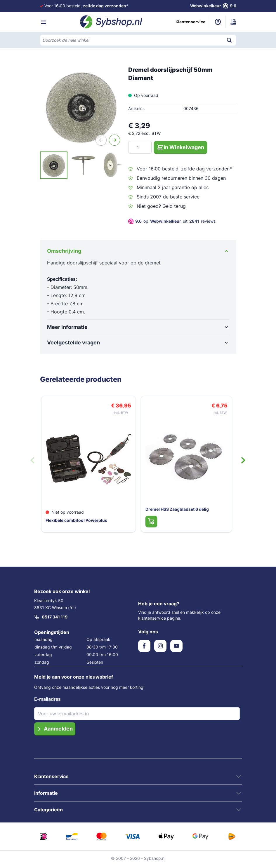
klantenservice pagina (159, 620)
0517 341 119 (51, 619)
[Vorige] (101, 140)
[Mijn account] (218, 22)
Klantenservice (190, 22)
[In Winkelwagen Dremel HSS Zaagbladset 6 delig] (150, 523)
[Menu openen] (44, 22)
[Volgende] (114, 140)
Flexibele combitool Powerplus (77, 522)
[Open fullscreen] (81, 107)
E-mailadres (47, 701)
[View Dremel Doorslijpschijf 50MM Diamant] (54, 165)
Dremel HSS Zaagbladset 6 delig (176, 511)
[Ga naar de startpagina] (111, 22)
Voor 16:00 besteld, (86, 6)
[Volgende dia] (243, 461)
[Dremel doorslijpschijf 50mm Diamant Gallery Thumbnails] (81, 165)
